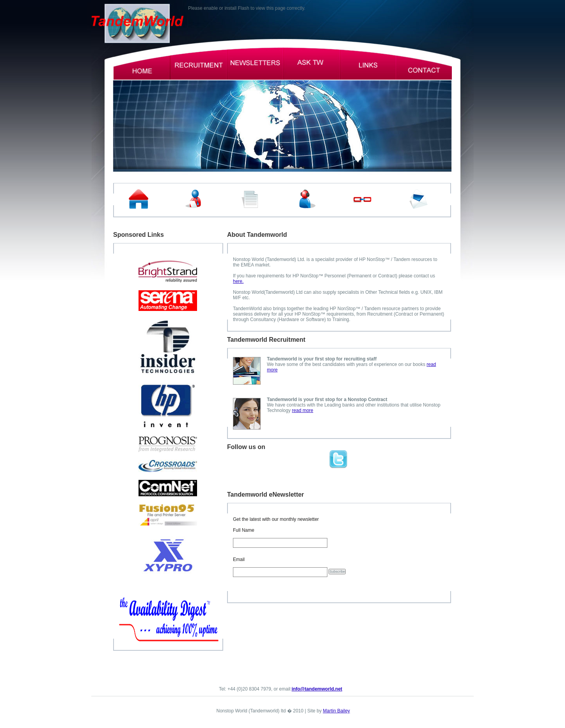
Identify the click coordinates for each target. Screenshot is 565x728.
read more (303, 410)
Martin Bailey (337, 711)
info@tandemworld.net (317, 689)
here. (238, 281)
